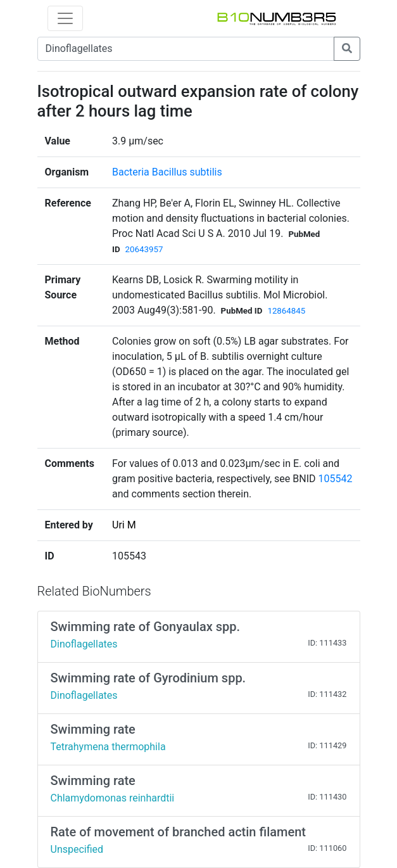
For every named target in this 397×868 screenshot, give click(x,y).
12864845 (286, 311)
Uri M (124, 525)
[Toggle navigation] (65, 18)
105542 (335, 479)
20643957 (144, 249)
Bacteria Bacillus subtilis (167, 172)
